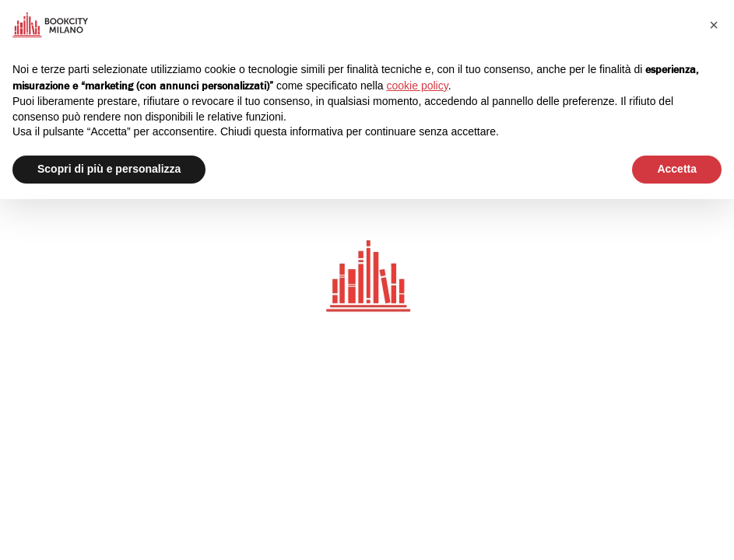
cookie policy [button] (418, 86)
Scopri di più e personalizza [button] (109, 169)
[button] (714, 25)
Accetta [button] (677, 169)
